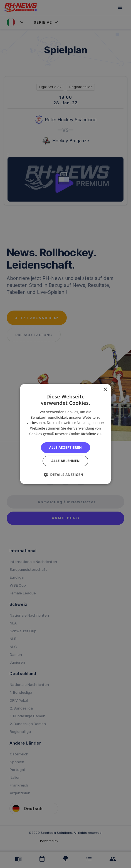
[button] (65, 475)
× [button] (105, 390)
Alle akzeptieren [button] (66, 447)
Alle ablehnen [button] (65, 461)
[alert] (65, 434)
